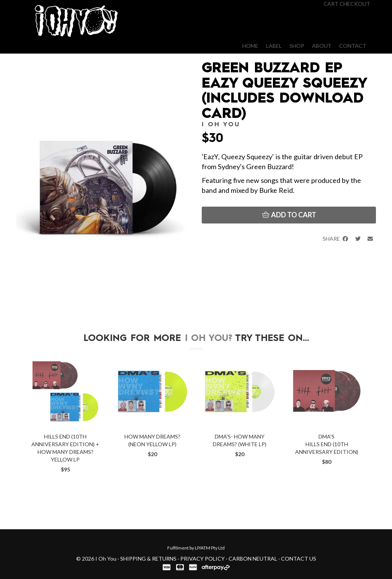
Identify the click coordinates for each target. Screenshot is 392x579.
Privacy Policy (203, 559)
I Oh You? (208, 339)
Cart (331, 4)
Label (274, 46)
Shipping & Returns (148, 559)
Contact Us (299, 559)
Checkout (355, 4)
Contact (353, 46)
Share (336, 239)
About (322, 46)
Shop (297, 46)
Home (250, 46)
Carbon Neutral (253, 559)
